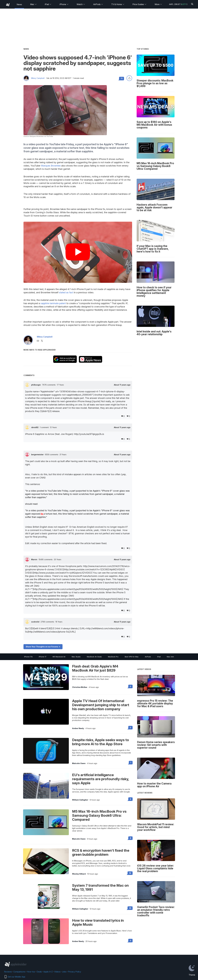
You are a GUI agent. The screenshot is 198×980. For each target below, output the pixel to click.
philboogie (36, 385)
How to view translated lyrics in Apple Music (98, 922)
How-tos (31, 972)
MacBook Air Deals (94, 657)
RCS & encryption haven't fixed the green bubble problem (101, 852)
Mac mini (170, 657)
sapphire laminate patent (53, 303)
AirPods (98, 4)
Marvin (34, 559)
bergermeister (38, 455)
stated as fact (66, 292)
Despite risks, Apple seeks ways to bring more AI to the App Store (101, 742)
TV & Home (118, 4)
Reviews (8, 972)
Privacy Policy (75, 972)
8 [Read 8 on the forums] (130, 838)
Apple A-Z (48, 972)
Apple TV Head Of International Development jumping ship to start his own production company (101, 705)
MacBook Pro (113, 657)
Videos (57, 972)
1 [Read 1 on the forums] (131, 763)
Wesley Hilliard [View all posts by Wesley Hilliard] (79, 874)
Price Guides (139, 4)
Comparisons (19, 972)
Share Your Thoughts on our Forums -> (43, 647)
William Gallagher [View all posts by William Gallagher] (80, 800)
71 (122, 78)
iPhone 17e (28, 657)
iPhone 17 (43, 657)
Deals (39, 972)
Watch (81, 4)
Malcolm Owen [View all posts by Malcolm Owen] (79, 763)
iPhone (64, 4)
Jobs (64, 972)
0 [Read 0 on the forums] (130, 686)
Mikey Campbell (38, 78)
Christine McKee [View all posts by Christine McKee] (80, 687)
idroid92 (35, 427)
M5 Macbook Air (59, 657)
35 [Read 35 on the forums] (130, 908)
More (158, 4)
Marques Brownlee (51, 166)
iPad (48, 4)
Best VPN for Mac (132, 657)
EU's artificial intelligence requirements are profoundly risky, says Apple (101, 779)
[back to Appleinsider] (8, 5)
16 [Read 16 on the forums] (130, 873)
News (19, 4)
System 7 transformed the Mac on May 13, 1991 (100, 887)
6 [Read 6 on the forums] (130, 799)
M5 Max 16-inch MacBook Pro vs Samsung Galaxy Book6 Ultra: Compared (99, 815)
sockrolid (35, 622)
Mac (33, 4)
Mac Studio (76, 657)
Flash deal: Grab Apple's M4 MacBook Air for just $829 (95, 668)
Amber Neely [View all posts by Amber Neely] (78, 728)
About (122, 385)
